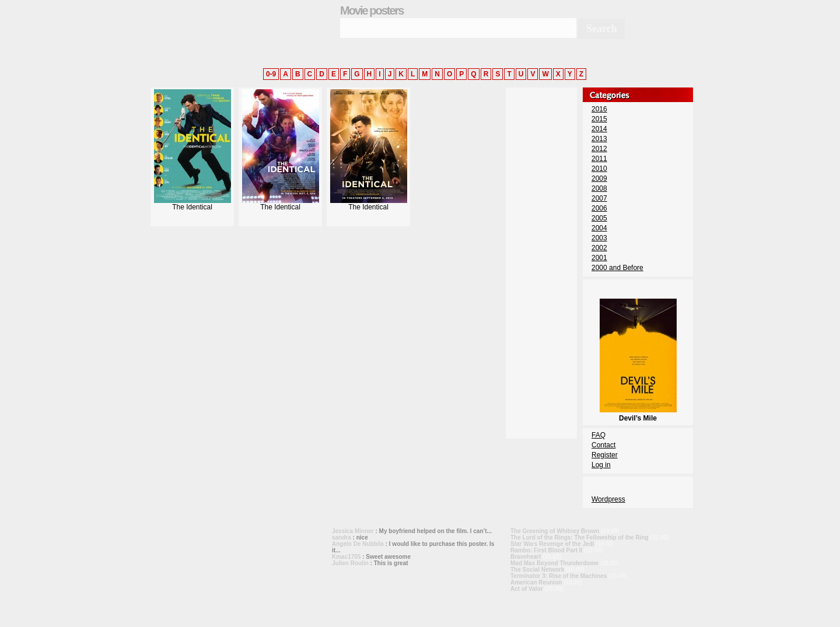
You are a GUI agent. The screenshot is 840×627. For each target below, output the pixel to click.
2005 (599, 218)
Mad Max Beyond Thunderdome (554, 563)
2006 (599, 208)
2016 (599, 109)
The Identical (192, 204)
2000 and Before (617, 268)
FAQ (598, 435)
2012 (599, 149)
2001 (599, 258)
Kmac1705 (346, 557)
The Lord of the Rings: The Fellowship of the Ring (580, 537)
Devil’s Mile (638, 414)
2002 (599, 248)
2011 (599, 159)
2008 (599, 188)
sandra (342, 537)
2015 (599, 119)
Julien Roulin (350, 563)
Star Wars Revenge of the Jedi (552, 544)
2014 (599, 129)
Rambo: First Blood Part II (546, 550)
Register (605, 455)
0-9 (271, 74)
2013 (599, 139)
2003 (599, 238)
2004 (599, 228)
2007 (599, 198)
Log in (601, 465)
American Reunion (536, 582)
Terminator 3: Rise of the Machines (559, 576)
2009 (599, 178)
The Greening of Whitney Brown (555, 531)
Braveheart (526, 557)
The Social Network (537, 570)
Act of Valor (527, 589)
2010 (599, 169)
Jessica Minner (353, 531)
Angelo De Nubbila (358, 544)
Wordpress (608, 499)
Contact (603, 445)
